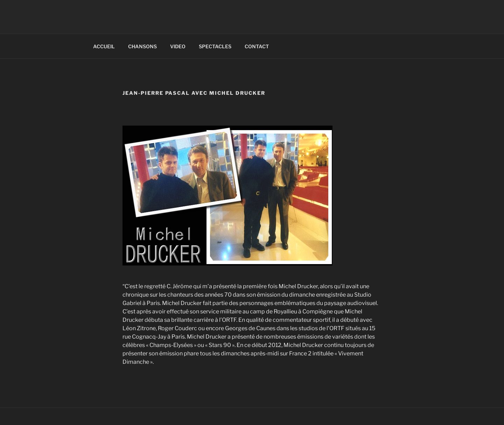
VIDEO (178, 46)
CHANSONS (142, 46)
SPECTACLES (215, 46)
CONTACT (257, 46)
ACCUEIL (104, 46)
